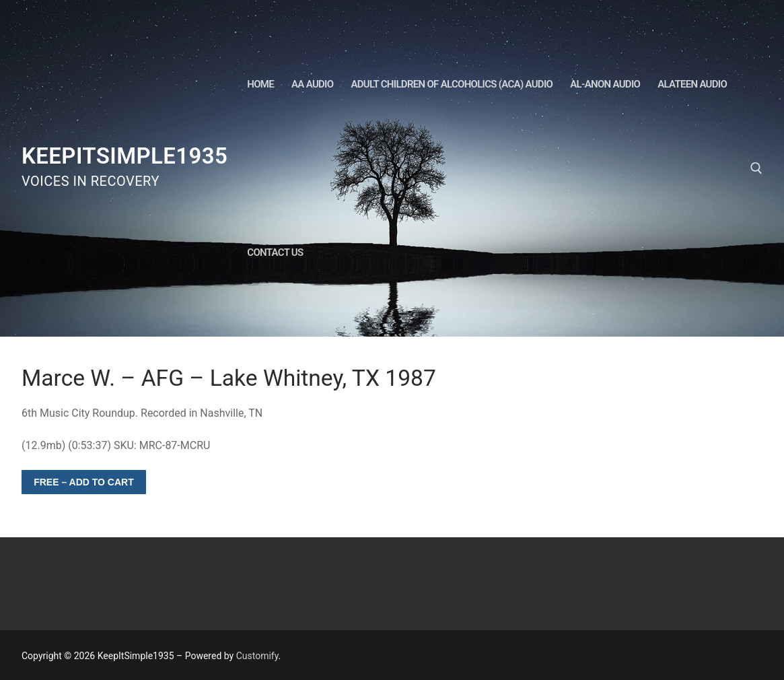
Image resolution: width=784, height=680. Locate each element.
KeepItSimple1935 (124, 156)
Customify (257, 656)
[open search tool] (756, 168)
